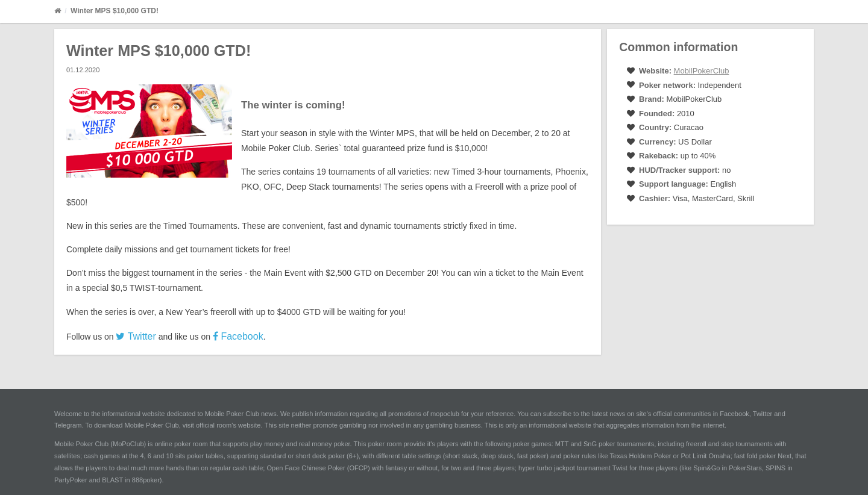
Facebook (238, 336)
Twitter (136, 336)
